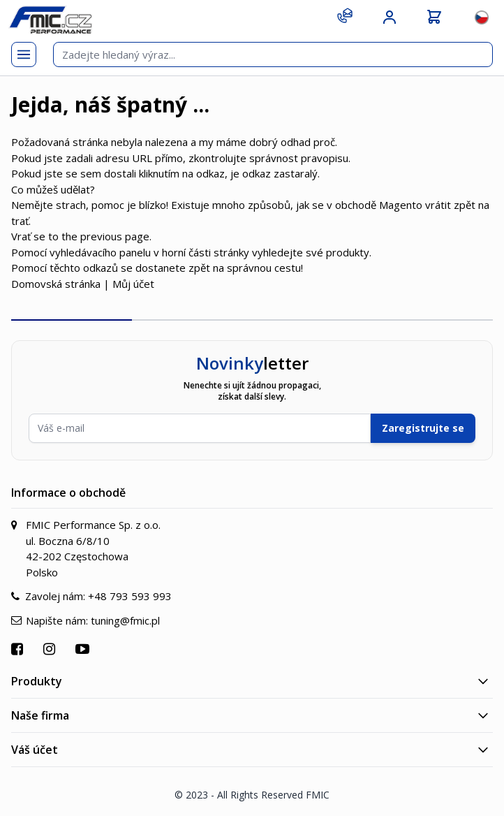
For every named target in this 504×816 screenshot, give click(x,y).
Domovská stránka (56, 284)
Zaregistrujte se (423, 428)
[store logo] (50, 20)
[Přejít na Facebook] (19, 649)
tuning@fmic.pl (125, 620)
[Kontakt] (345, 15)
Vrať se (28, 236)
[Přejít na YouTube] (84, 649)
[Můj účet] (390, 17)
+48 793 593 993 (130, 596)
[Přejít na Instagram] (51, 649)
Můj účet (133, 284)
